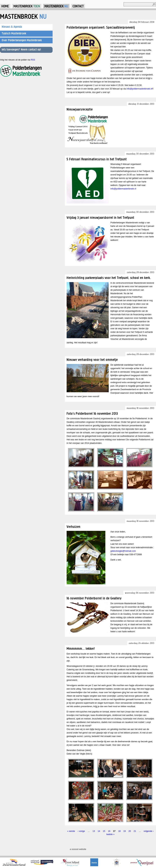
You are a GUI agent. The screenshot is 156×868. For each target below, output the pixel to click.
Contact (78, 6)
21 (135, 831)
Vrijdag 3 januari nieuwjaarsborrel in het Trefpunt (100, 217)
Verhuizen (74, 527)
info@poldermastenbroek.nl (139, 89)
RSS (33, 60)
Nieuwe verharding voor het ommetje (92, 360)
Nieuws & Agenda (12, 27)
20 (130, 831)
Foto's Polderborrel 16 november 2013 (92, 413)
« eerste (71, 831)
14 (99, 831)
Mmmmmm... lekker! (81, 648)
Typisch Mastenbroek (14, 33)
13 (94, 831)
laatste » (110, 834)
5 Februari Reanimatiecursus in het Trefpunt (97, 159)
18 (119, 831)
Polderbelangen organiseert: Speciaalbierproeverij (101, 27)
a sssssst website (78, 849)
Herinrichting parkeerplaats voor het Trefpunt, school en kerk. (109, 278)
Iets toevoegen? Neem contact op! (21, 49)
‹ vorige (81, 831)
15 (104, 831)
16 (109, 831)
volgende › (149, 831)
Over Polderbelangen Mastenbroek (22, 40)
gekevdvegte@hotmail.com (123, 551)
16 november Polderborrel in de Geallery (94, 598)
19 (125, 831)
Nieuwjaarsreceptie (80, 109)
